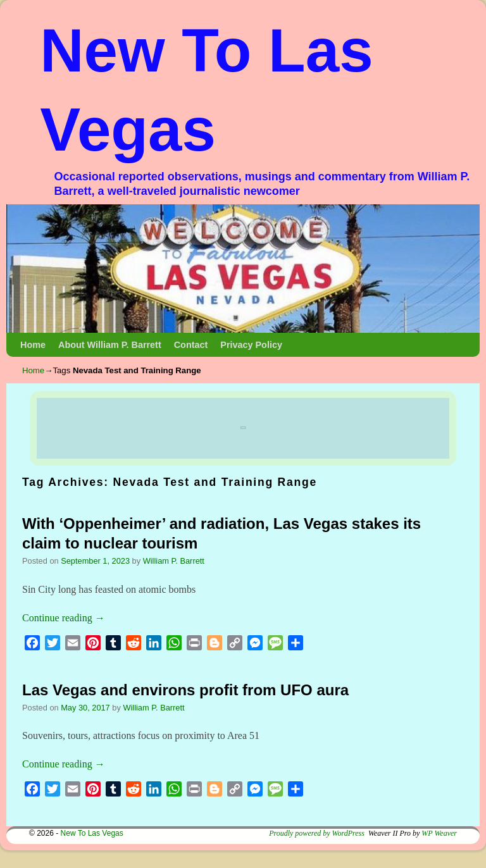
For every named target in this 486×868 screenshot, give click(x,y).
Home (33, 345)
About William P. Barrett (110, 345)
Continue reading (64, 618)
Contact (191, 345)
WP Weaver (439, 833)
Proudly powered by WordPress (317, 833)
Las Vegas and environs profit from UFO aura (185, 690)
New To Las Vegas (92, 833)
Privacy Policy (251, 345)
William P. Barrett (174, 561)
